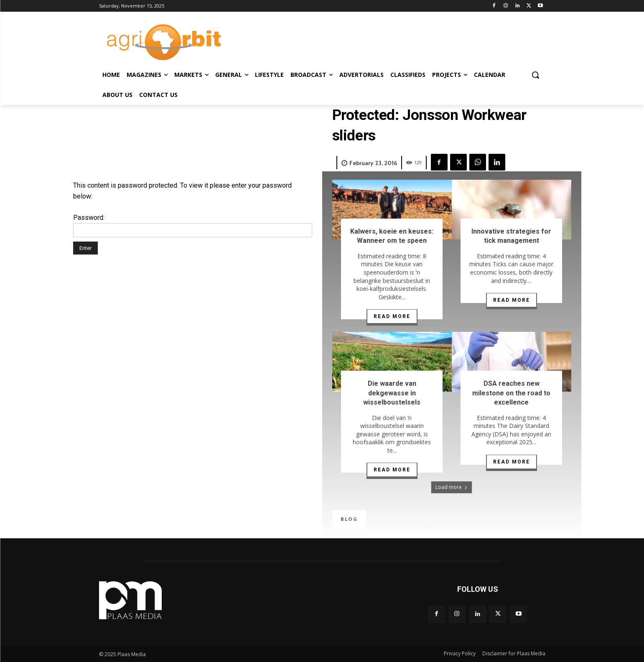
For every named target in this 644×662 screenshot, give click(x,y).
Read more (392, 316)
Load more (452, 487)
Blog (349, 519)
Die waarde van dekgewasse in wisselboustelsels (392, 393)
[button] (535, 75)
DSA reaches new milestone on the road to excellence (511, 393)
